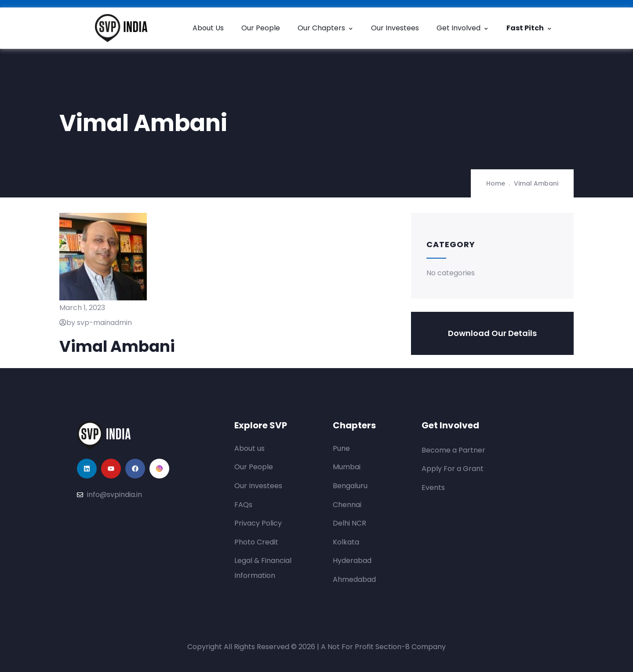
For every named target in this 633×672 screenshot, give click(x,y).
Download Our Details (492, 333)
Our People (261, 28)
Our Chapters (326, 28)
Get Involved (463, 28)
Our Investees (395, 28)
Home (496, 183)
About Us (208, 28)
